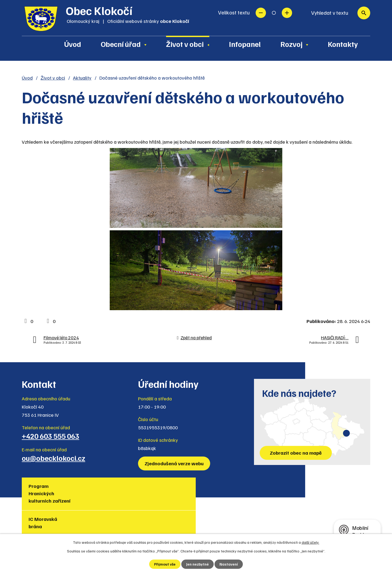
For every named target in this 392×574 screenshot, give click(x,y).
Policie (328, 486)
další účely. (310, 542)
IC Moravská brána (102, 490)
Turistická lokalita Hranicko (167, 490)
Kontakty (343, 44)
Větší (287, 13)
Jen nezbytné (198, 564)
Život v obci (185, 44)
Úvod (73, 44)
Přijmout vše (165, 564)
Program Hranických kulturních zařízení (51, 493)
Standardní (274, 13)
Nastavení (229, 564)
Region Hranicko (215, 490)
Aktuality (82, 78)
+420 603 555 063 (50, 436)
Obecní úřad (121, 44)
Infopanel (245, 44)
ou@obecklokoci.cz (53, 458)
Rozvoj (291, 44)
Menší (261, 13)
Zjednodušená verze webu (175, 463)
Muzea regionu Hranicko (279, 490)
